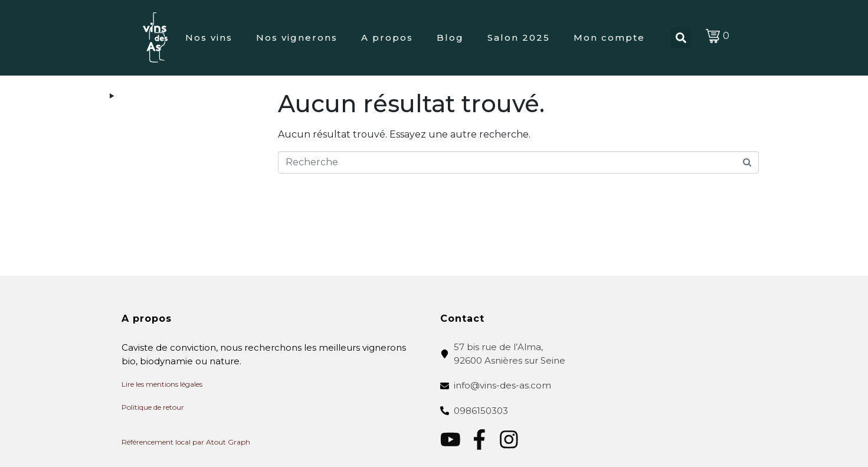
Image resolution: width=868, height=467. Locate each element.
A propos (387, 37)
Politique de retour (153, 407)
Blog (450, 37)
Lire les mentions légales (162, 384)
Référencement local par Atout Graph (186, 442)
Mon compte (609, 37)
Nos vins (209, 37)
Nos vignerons (297, 37)
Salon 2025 (519, 37)
